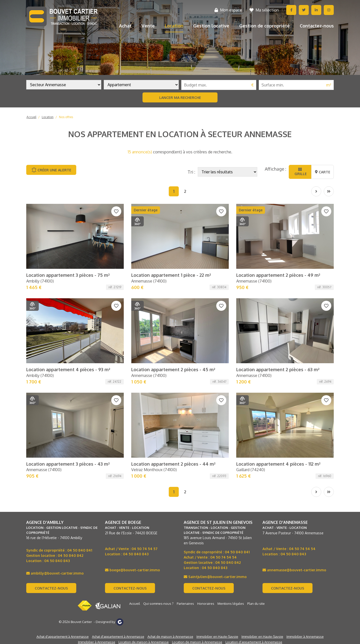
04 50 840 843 (57, 561)
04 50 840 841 (80, 550)
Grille (300, 172)
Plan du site (256, 604)
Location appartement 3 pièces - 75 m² (68, 275)
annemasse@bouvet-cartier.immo (294, 570)
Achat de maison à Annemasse (170, 637)
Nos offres (66, 117)
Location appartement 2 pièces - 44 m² (173, 464)
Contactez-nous (317, 26)
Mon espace (228, 10)
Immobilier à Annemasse (305, 637)
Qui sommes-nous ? (158, 604)
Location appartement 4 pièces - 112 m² (278, 464)
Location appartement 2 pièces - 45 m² (173, 369)
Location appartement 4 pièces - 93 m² (68, 369)
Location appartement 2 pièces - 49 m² (278, 275)
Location (174, 26)
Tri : (191, 172)
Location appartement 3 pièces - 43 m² (68, 464)
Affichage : (275, 169)
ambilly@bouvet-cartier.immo (55, 573)
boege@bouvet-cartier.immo (132, 570)
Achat (125, 26)
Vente (148, 26)
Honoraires (206, 604)
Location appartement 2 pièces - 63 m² (278, 369)
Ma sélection (264, 10)
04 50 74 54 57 (144, 549)
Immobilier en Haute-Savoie (217, 637)
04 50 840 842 (70, 555)
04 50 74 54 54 (223, 557)
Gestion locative (211, 26)
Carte (323, 172)
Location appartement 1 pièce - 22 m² (171, 275)
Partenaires (185, 604)
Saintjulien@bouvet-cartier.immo (215, 577)
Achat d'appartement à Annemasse (63, 637)
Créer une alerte (51, 170)
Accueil (31, 117)
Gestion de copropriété (264, 26)
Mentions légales (231, 604)
